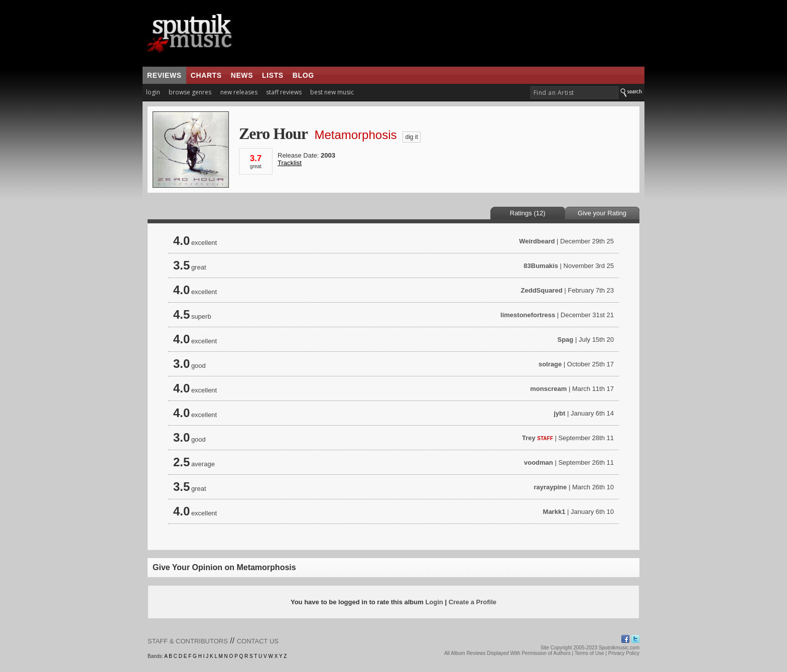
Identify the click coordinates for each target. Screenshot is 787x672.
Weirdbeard (537, 241)
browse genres (190, 92)
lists (273, 75)
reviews (164, 75)
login (153, 92)
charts (206, 75)
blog (303, 75)
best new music (332, 92)
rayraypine (551, 487)
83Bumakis (541, 266)
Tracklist (290, 163)
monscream (548, 389)
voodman (539, 462)
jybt (559, 413)
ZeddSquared (542, 290)
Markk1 (554, 512)
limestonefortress (528, 315)
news (242, 75)
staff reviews (284, 92)
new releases (239, 92)
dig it (411, 137)
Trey (529, 438)
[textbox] (574, 93)
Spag (565, 340)
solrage (550, 364)
